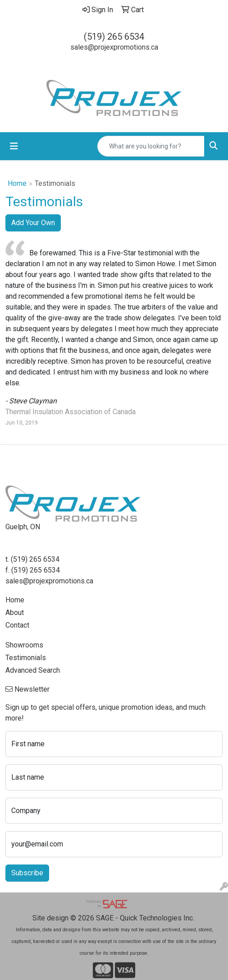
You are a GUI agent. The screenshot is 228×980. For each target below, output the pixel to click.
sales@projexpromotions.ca (114, 47)
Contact (17, 625)
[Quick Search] (151, 146)
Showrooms (24, 645)
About (15, 612)
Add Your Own (33, 223)
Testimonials (26, 658)
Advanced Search (33, 670)
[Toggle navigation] (14, 146)
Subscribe (27, 873)
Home (17, 183)
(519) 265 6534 (114, 37)
